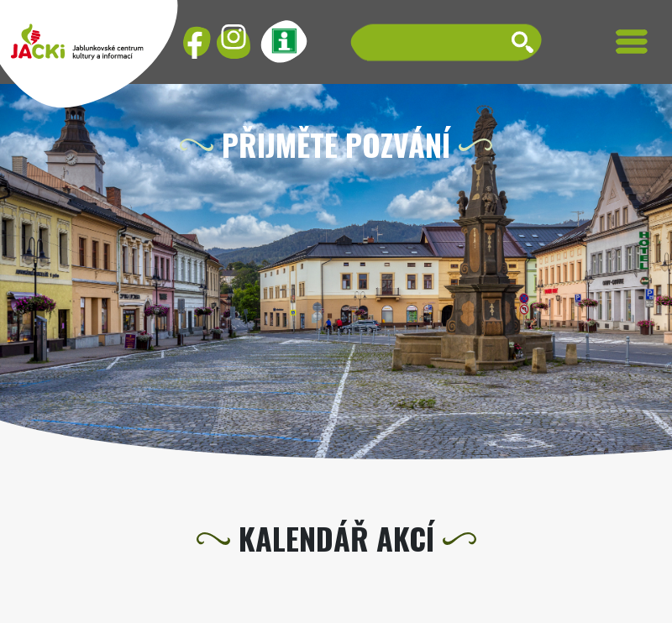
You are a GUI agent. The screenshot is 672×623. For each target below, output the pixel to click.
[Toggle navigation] (632, 42)
